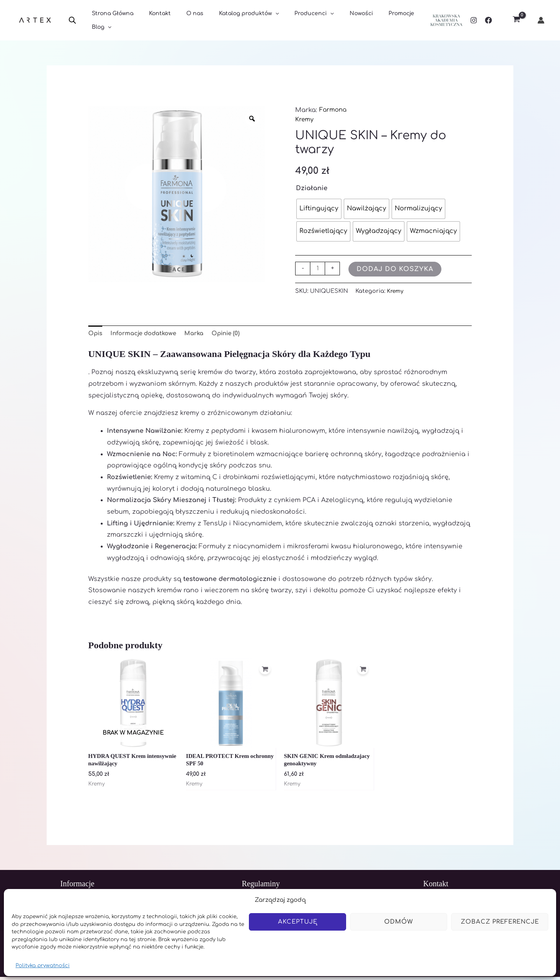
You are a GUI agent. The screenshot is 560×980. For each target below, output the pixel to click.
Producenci (293, 20)
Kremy (305, 119)
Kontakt (153, 20)
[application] (259, 20)
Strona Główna (110, 20)
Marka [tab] (203, 334)
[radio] (319, 209)
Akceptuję (298, 922)
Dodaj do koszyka (396, 269)
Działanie (312, 188)
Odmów (399, 922)
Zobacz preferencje (500, 922)
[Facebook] (488, 20)
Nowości (336, 20)
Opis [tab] (96, 334)
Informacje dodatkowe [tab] (148, 334)
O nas (183, 20)
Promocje (371, 20)
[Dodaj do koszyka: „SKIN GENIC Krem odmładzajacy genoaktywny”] (362, 672)
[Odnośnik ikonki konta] (541, 20)
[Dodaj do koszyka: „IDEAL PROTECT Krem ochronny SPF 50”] (264, 672)
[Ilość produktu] (318, 269)
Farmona (334, 110)
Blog (404, 20)
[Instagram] (474, 20)
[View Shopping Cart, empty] (516, 20)
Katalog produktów (233, 20)
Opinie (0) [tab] (237, 334)
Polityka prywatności (43, 966)
